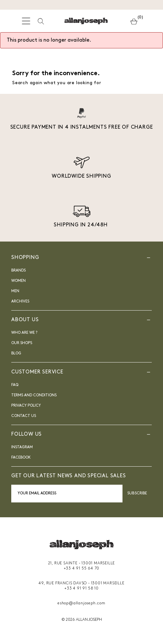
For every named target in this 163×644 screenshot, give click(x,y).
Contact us (24, 416)
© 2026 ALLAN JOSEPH (82, 620)
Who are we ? (24, 333)
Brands (18, 271)
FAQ (15, 385)
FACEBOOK (21, 458)
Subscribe (137, 493)
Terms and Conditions (34, 395)
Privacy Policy (26, 406)
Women (18, 281)
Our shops (22, 343)
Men (15, 291)
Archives (20, 302)
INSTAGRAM (22, 447)
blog (16, 353)
